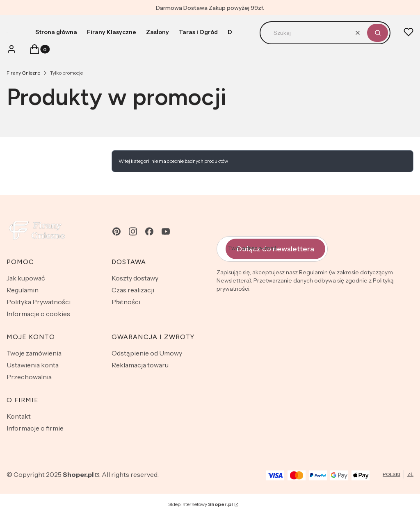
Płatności (126, 302)
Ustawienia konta (33, 365)
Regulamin (23, 290)
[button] (378, 33)
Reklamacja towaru (140, 365)
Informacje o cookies (38, 314)
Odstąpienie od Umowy (147, 353)
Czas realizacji (133, 290)
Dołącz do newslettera (275, 249)
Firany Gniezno (23, 73)
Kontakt (19, 416)
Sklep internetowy (201, 504)
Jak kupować (26, 278)
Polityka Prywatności (39, 302)
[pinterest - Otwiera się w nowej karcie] (116, 231)
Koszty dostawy (135, 278)
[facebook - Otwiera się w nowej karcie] (149, 231)
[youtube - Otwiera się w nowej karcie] (166, 231)
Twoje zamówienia (34, 353)
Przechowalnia (29, 377)
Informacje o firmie (35, 428)
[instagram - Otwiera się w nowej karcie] (133, 231)
